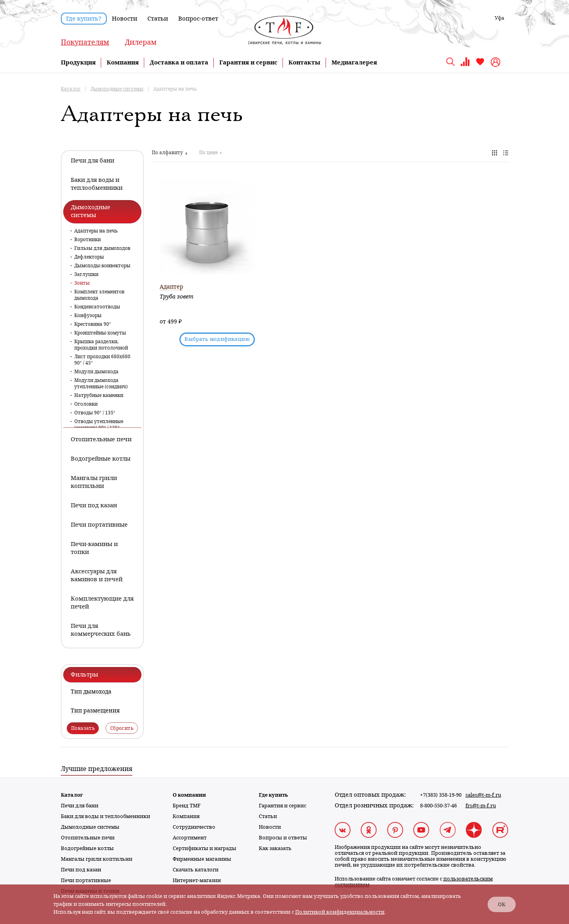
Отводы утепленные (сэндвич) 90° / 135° (99, 425)
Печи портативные (86, 880)
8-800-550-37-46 (438, 806)
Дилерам (141, 42)
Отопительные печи (88, 838)
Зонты (82, 283)
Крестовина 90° (93, 324)
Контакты (304, 62)
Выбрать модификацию (217, 339)
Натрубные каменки (99, 395)
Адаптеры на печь (96, 231)
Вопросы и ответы (283, 838)
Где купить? (84, 19)
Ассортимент (190, 838)
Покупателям (85, 42)
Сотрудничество (194, 827)
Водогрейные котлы (87, 848)
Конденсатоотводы (97, 307)
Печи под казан (81, 870)
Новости (124, 19)
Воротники (88, 240)
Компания (123, 62)
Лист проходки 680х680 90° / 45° (102, 360)
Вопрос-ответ (198, 19)
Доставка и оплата (179, 62)
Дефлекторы (89, 257)
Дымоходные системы (90, 827)
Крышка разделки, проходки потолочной (101, 345)
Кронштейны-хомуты (100, 333)
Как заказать (275, 848)
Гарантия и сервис (248, 62)
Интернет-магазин (197, 880)
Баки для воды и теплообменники (106, 816)
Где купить (273, 795)
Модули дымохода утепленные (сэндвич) (101, 384)
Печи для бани (80, 806)
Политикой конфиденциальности (340, 912)
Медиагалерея (354, 62)
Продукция (78, 62)
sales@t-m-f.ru (483, 795)
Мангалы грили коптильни (97, 859)
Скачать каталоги (196, 870)
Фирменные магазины (202, 859)
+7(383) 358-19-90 (441, 795)
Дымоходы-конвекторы (102, 266)
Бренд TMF (187, 806)
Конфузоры (88, 316)
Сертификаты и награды (204, 848)
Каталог (72, 795)
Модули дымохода (96, 372)
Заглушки (86, 274)
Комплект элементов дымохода (99, 295)
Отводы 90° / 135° (95, 413)
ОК (502, 904)
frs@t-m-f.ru (481, 806)
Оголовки (86, 404)
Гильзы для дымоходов (102, 248)
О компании (189, 795)
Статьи (158, 19)
